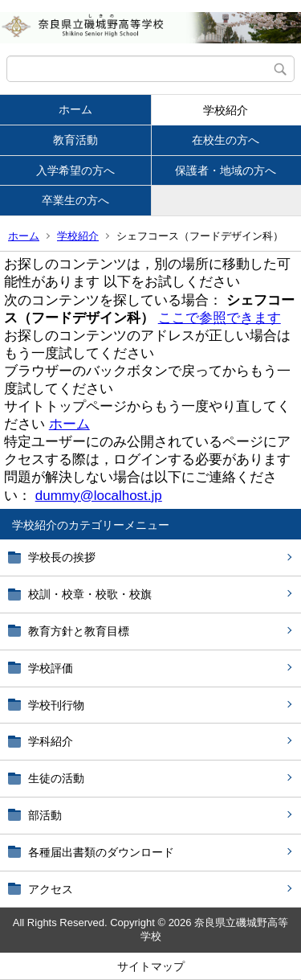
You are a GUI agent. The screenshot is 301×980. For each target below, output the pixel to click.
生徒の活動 (56, 778)
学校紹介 (226, 110)
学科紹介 (51, 741)
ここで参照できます (220, 318)
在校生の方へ (226, 140)
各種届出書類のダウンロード (101, 852)
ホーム (75, 109)
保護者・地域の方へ (226, 170)
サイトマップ (151, 966)
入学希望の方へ (75, 170)
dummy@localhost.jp (99, 496)
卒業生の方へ (75, 200)
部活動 (45, 815)
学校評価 (51, 668)
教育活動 (75, 140)
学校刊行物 (56, 705)
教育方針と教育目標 (79, 631)
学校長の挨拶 (62, 557)
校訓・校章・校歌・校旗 (90, 594)
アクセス (51, 889)
